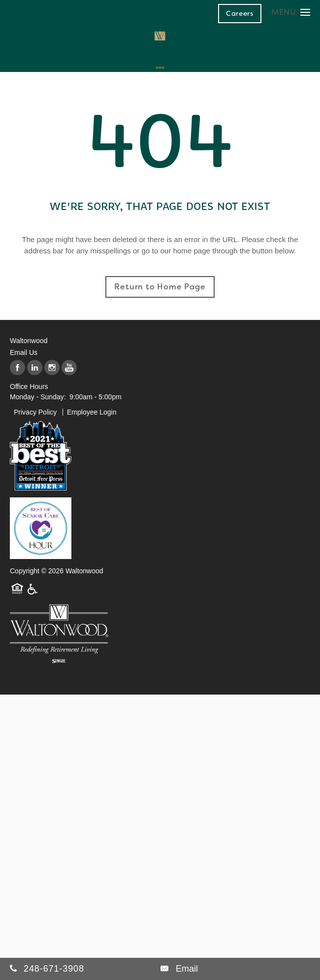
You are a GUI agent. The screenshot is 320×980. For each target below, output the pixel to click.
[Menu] (291, 12)
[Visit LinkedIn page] (35, 368)
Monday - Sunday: (38, 397)
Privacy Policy (35, 412)
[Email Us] (179, 969)
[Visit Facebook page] (17, 368)
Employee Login (92, 412)
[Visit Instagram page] (52, 368)
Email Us (24, 352)
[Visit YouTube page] (69, 368)
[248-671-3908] (85, 969)
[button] (240, 13)
